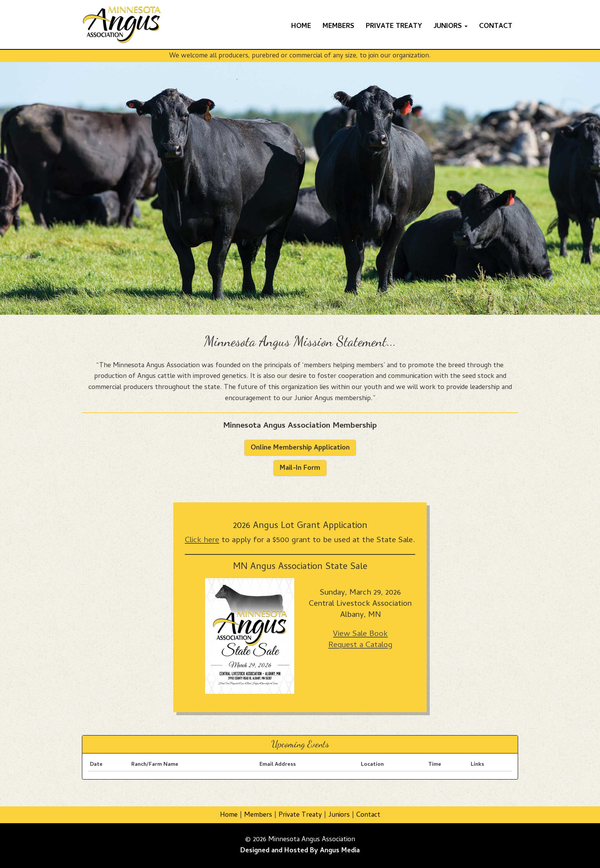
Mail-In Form (300, 468)
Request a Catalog (360, 646)
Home (301, 27)
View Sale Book (360, 634)
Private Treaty (394, 27)
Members (338, 27)
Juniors (339, 815)
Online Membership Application (300, 448)
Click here (202, 541)
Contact (496, 27)
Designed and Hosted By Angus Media (300, 851)
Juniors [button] (451, 27)
